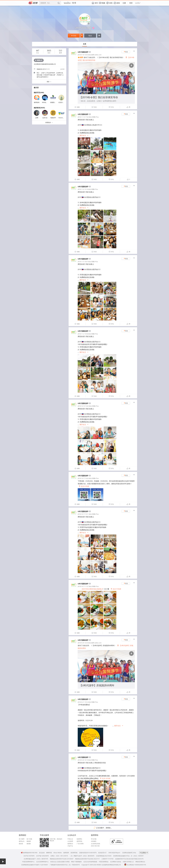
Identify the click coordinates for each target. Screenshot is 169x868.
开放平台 (70, 846)
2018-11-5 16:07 (83, 262)
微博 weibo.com (96, 55)
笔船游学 (53, 118)
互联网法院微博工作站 (129, 853)
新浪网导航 (74, 853)
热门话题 (29, 839)
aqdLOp (45, 118)
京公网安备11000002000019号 (135, 865)
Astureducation (63, 118)
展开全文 (84, 136)
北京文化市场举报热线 (90, 862)
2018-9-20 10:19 (83, 760)
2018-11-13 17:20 (83, 117)
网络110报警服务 (77, 862)
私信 (90, 36)
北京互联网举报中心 (42, 862)
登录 (131, 3)
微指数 (29, 844)
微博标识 (70, 844)
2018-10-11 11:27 (83, 586)
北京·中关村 (84, 486)
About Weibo (58, 853)
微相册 (29, 841)
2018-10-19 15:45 (83, 406)
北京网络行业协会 (116, 862)
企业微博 (70, 841)
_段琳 (37, 118)
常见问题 (94, 839)
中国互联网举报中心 (28, 862)
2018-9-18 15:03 (83, 55)
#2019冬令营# (87, 589)
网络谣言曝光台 (140, 862)
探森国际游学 (54, 102)
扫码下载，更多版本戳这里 (56, 840)
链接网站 (79, 839)
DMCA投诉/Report (114, 853)
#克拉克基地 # (98, 589)
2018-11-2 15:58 (83, 334)
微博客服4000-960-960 (29, 853)
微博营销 (79, 841)
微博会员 (22, 841)
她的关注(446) (39, 92)
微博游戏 (37, 102)
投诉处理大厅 (102, 853)
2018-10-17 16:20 (83, 478)
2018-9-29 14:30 (83, 643)
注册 (124, 3)
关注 (74, 36)
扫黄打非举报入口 (128, 862)
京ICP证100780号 (29, 856)
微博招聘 (66, 853)
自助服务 (94, 841)
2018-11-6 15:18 (83, 189)
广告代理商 (80, 844)
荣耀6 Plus (95, 117)
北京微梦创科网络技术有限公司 (111, 865)
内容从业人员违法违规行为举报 (60, 862)
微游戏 (21, 844)
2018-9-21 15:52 (83, 702)
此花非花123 (62, 102)
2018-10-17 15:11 (83, 514)
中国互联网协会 (104, 862)
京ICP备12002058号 (43, 856)
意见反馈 (42, 853)
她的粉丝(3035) (39, 108)
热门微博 (22, 839)
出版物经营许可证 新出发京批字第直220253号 (129, 859)
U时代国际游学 (83, 52)
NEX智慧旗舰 (46, 102)
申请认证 (70, 839)
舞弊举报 (49, 853)
